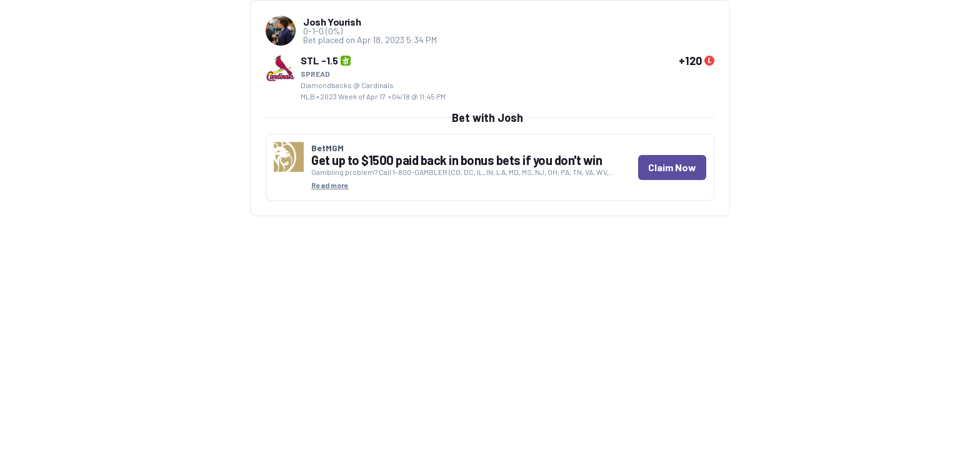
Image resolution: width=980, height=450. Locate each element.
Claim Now (672, 167)
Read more (330, 185)
